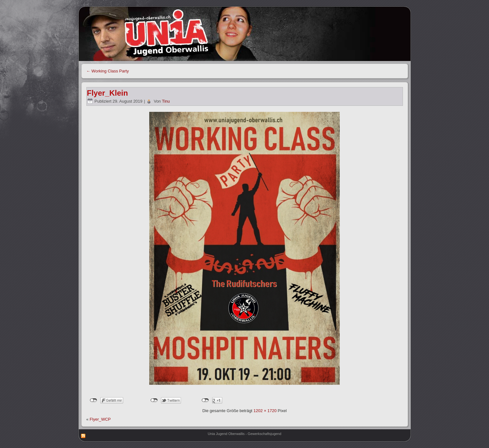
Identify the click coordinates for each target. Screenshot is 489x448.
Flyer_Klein (107, 93)
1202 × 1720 (265, 411)
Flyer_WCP (100, 419)
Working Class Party (108, 71)
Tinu (166, 101)
